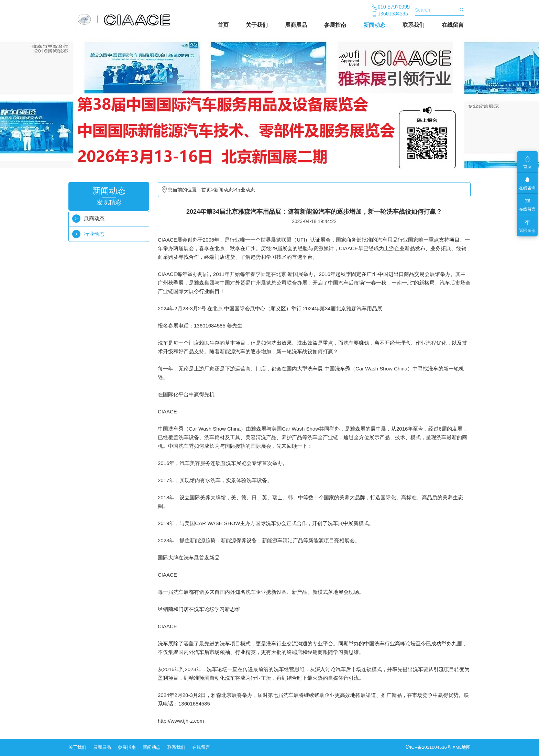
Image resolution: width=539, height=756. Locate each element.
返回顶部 (527, 231)
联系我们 (414, 25)
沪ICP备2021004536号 (428, 747)
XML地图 (461, 747)
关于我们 (257, 25)
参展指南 (335, 25)
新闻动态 (374, 25)
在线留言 (453, 25)
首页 (223, 25)
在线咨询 (527, 188)
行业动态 (94, 234)
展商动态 (94, 218)
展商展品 (296, 25)
